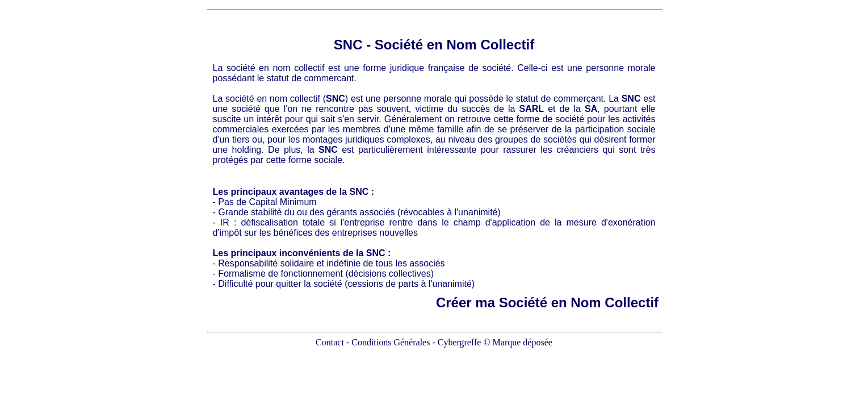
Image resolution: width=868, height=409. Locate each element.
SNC (348, 45)
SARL (532, 109)
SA (591, 109)
